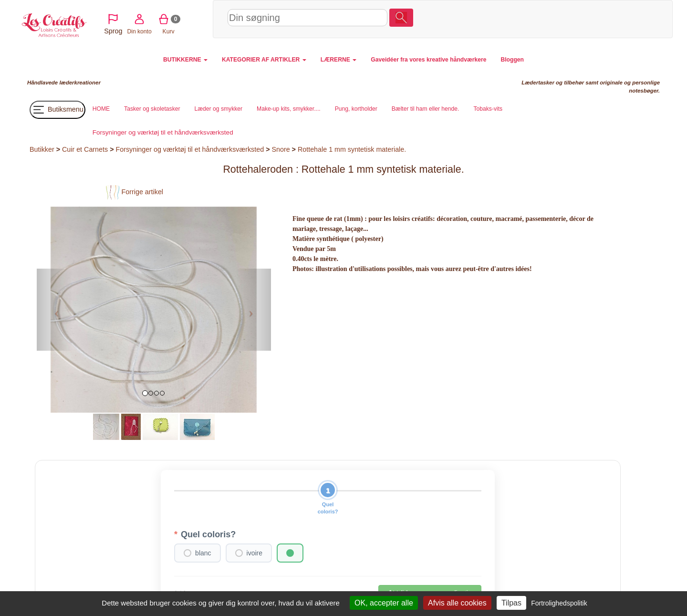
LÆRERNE (338, 60)
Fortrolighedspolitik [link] (559, 603)
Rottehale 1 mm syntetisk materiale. (352, 149)
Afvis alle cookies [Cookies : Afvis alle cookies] (457, 603)
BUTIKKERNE (185, 60)
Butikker (42, 149)
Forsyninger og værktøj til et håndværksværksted (190, 149)
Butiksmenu (57, 110)
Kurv (602, 19)
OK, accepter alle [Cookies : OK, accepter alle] (384, 603)
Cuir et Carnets (85, 149)
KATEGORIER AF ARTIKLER (264, 60)
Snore (281, 149)
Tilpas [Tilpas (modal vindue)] (511, 603)
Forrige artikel (134, 192)
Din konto (573, 19)
